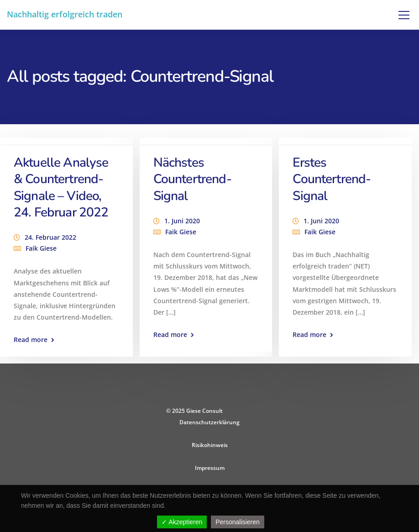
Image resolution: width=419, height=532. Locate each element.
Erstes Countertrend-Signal (332, 179)
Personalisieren (238, 522)
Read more (31, 340)
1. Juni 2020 (182, 221)
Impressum (210, 468)
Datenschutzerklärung (209, 422)
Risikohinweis (210, 445)
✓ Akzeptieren (182, 522)
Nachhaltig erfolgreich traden (65, 14)
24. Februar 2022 (50, 237)
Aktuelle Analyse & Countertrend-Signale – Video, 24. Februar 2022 (61, 187)
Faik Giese (41, 248)
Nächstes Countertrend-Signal (192, 179)
